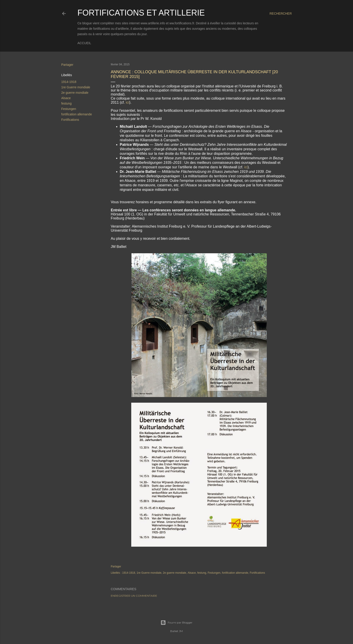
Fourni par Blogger (176, 623)
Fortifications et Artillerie (141, 13)
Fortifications (70, 120)
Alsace (66, 98)
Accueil (84, 43)
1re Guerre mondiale (76, 87)
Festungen (69, 109)
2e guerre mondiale (75, 93)
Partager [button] (67, 65)
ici (128, 102)
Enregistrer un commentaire (134, 596)
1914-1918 (69, 82)
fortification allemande (77, 114)
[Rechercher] (281, 14)
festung (66, 103)
